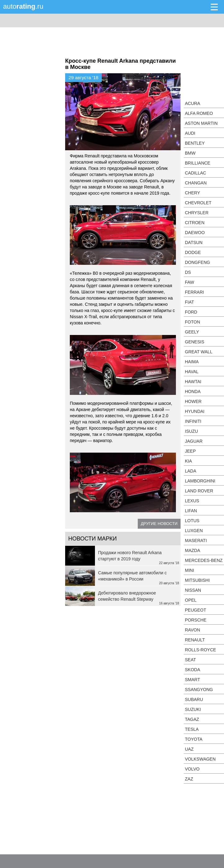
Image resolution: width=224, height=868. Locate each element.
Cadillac (195, 173)
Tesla (192, 729)
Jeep (190, 451)
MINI (190, 570)
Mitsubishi (197, 580)
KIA (188, 461)
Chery (193, 193)
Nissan (193, 590)
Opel (191, 600)
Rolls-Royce (200, 650)
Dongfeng (197, 262)
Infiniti (193, 421)
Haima (192, 362)
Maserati (196, 540)
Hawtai (193, 382)
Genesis (195, 342)
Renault (195, 640)
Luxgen (194, 531)
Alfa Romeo (199, 113)
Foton (193, 322)
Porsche (196, 620)
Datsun (194, 242)
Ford (191, 312)
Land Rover (199, 491)
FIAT (189, 302)
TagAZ (192, 719)
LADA (191, 471)
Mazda (193, 550)
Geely (192, 332)
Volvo (192, 769)
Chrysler (197, 213)
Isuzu (191, 431)
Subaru (194, 699)
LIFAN (191, 511)
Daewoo (195, 233)
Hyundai (195, 411)
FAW (190, 282)
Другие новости (159, 524)
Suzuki (193, 709)
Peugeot (195, 610)
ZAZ (189, 779)
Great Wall (199, 352)
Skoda (193, 670)
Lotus (192, 521)
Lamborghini (200, 481)
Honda (193, 391)
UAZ (189, 749)
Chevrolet (198, 203)
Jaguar (194, 441)
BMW (190, 153)
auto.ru (23, 6)
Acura (193, 103)
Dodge (193, 252)
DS (188, 272)
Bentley (195, 143)
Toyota (194, 739)
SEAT (190, 660)
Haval (192, 372)
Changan (196, 183)
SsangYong (199, 689)
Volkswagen (200, 759)
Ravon (193, 630)
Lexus (192, 501)
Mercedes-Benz (204, 560)
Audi (190, 133)
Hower (193, 401)
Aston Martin (201, 123)
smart (193, 680)
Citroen (195, 223)
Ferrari (194, 292)
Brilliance (198, 163)
